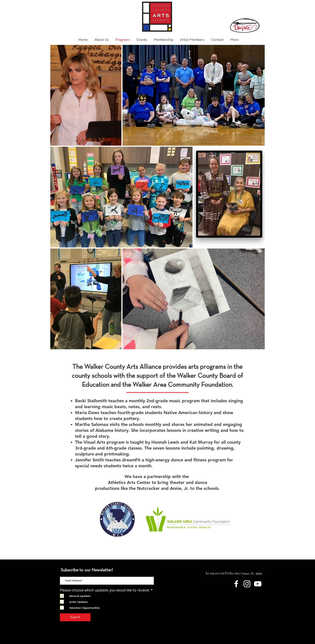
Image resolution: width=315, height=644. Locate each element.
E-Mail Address (72, 573)
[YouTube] (258, 584)
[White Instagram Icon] (247, 584)
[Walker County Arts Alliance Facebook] (236, 584)
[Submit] (75, 617)
